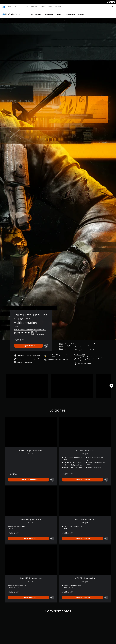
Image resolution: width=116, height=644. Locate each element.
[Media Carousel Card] (27, 384)
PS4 (20, 6)
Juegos (9, 6)
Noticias (43, 6)
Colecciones (48, 13)
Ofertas (59, 13)
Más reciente (36, 13)
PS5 (15, 6)
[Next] (111, 384)
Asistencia (58, 6)
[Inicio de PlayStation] (4, 6)
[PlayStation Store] (12, 12)
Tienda (50, 6)
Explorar (81, 13)
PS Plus (26, 6)
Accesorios (34, 6)
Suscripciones (70, 13)
